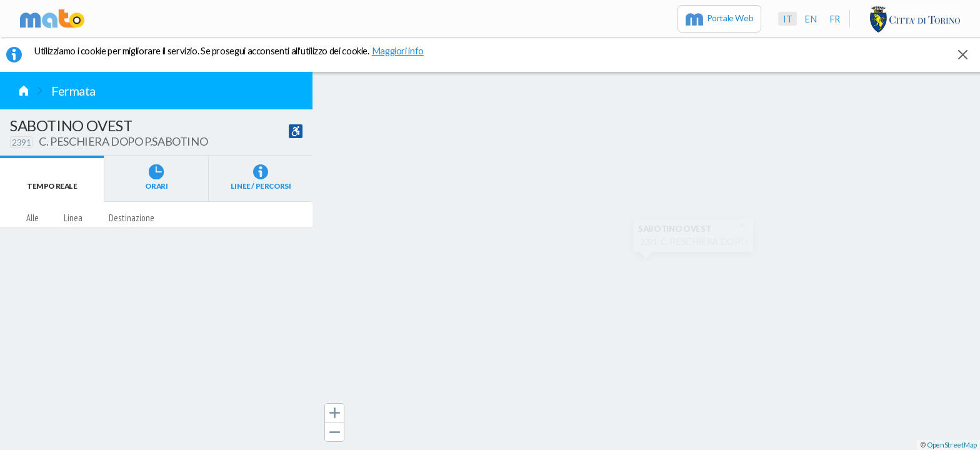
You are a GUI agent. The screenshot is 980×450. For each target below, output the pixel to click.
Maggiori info (404, 51)
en (810, 19)
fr (835, 19)
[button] (334, 413)
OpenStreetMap (952, 445)
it (787, 19)
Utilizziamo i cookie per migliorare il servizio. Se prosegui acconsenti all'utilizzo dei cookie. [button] (237, 51)
